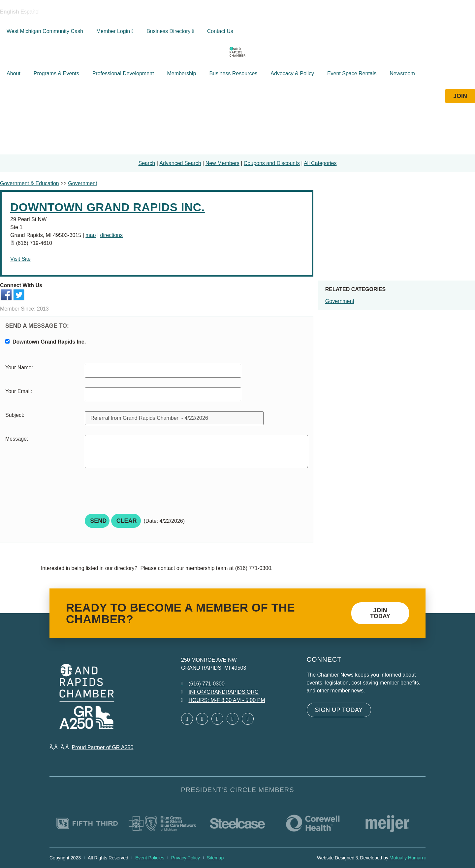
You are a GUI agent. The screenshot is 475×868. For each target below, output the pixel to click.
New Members (222, 163)
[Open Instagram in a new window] (233, 719)
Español (30, 12)
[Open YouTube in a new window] (248, 719)
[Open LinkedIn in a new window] (217, 719)
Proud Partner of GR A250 (103, 747)
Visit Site (20, 259)
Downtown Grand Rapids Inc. (108, 207)
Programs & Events (56, 73)
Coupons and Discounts (272, 163)
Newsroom (402, 73)
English (10, 12)
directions (111, 235)
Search (147, 163)
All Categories (320, 163)
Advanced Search (180, 163)
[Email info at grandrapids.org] (220, 692)
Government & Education (30, 183)
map (91, 235)
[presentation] (135, 493)
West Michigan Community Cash (45, 31)
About (14, 73)
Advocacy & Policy (292, 73)
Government (340, 301)
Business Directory (170, 31)
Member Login (115, 31)
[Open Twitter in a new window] (202, 719)
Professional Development (123, 73)
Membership (181, 73)
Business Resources (233, 73)
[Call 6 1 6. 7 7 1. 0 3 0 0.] (203, 684)
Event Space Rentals (352, 73)
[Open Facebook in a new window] (187, 719)
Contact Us (220, 31)
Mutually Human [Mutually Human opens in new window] (408, 858)
